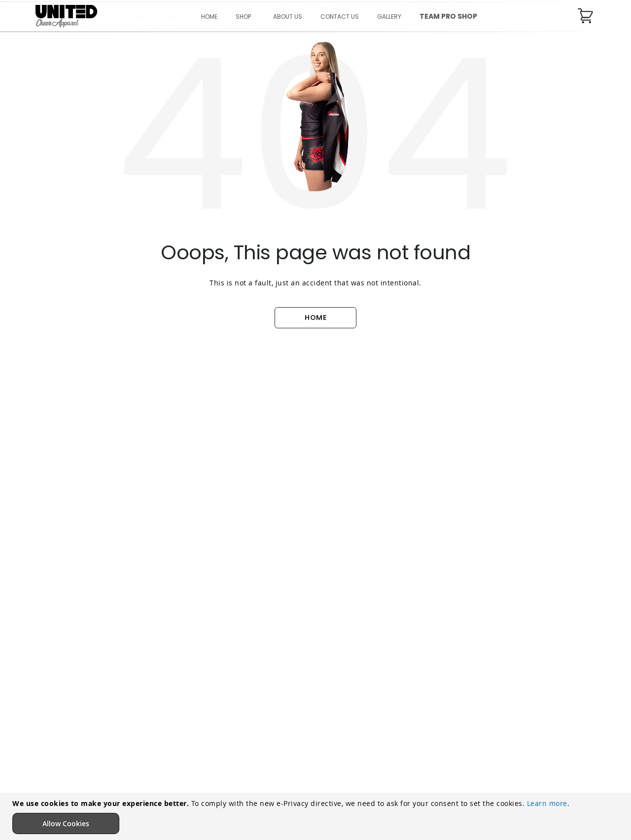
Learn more (547, 803)
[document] (317, 816)
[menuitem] (245, 17)
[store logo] (66, 17)
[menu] (339, 17)
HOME (315, 317)
